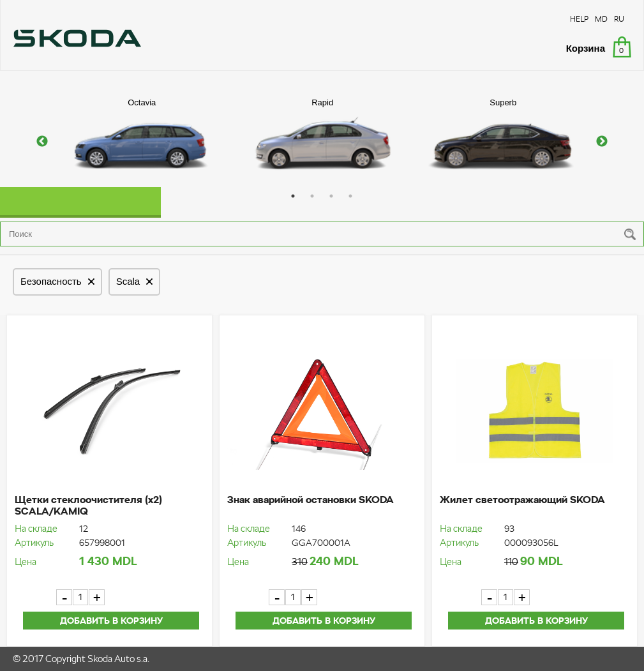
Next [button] (602, 142)
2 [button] (312, 196)
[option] (142, 141)
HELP (579, 19)
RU (619, 19)
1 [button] (293, 196)
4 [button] (350, 196)
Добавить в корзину (111, 621)
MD (601, 19)
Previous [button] (42, 142)
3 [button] (331, 196)
